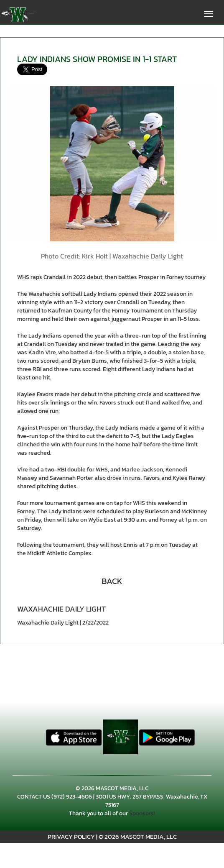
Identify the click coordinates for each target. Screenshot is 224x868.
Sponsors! (142, 813)
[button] (112, 580)
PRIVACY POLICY (71, 836)
